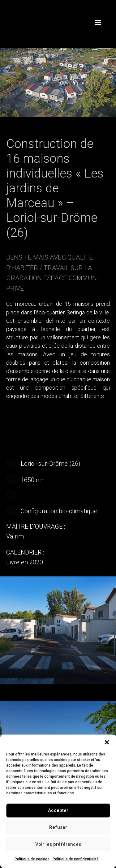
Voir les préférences (58, 844)
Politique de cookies (32, 859)
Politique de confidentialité (76, 859)
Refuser (58, 827)
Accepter (58, 810)
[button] (107, 742)
